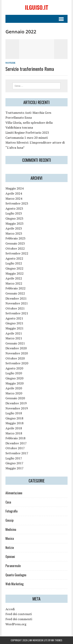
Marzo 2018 (14, 433)
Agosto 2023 (14, 208)
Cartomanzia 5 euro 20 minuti (27, 138)
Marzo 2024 (14, 198)
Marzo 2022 (14, 283)
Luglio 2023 (14, 213)
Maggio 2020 (15, 383)
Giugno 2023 (14, 218)
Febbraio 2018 (15, 438)
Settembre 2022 (17, 253)
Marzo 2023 (14, 233)
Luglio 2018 (14, 413)
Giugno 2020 (14, 378)
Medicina (11, 529)
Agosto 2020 (14, 368)
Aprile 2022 (14, 278)
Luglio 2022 (14, 263)
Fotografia (11, 511)
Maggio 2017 (15, 468)
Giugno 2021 (14, 323)
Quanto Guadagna (16, 575)
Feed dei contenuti (19, 614)
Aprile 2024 (14, 193)
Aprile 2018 (14, 428)
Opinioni (10, 557)
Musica (10, 538)
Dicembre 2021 (16, 298)
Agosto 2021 (14, 318)
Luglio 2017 (14, 458)
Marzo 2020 (14, 393)
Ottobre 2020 (15, 358)
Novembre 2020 (17, 353)
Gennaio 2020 (15, 398)
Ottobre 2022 (15, 248)
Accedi (10, 609)
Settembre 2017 (17, 453)
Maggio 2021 (15, 328)
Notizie (10, 63)
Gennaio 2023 (15, 243)
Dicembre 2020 (16, 348)
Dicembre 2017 (16, 443)
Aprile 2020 (14, 388)
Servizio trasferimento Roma (30, 69)
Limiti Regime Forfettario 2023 (27, 133)
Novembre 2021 (17, 303)
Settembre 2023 (17, 203)
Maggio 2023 (15, 223)
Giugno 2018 (14, 418)
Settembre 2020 (17, 363)
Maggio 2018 (15, 423)
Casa (8, 502)
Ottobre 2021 (15, 308)
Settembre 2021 (17, 313)
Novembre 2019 (17, 408)
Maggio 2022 (15, 273)
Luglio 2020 (14, 373)
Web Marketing (15, 584)
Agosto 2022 (14, 258)
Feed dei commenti (19, 619)
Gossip (9, 520)
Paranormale (13, 566)
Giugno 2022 (14, 268)
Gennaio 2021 (15, 343)
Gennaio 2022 (15, 293)
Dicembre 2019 (16, 403)
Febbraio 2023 (15, 238)
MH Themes (57, 640)
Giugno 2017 (14, 463)
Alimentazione (14, 493)
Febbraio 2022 (15, 288)
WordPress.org (16, 624)
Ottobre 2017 (15, 448)
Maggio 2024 (15, 188)
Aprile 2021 (14, 333)
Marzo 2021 (14, 338)
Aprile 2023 (14, 228)
